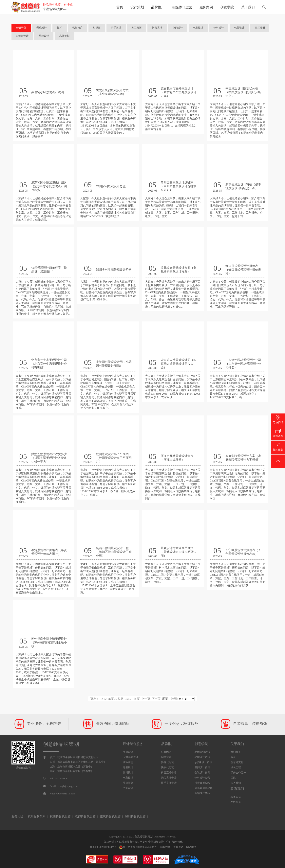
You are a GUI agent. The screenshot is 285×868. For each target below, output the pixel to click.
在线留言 (236, 802)
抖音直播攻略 (202, 783)
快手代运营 (168, 767)
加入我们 (236, 783)
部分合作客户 (238, 773)
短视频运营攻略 (204, 788)
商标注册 (260, 28)
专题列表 (179, 847)
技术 (60, 28)
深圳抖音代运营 (135, 816)
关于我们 (248, 7)
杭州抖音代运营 (60, 816)
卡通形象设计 (131, 757)
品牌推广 (158, 7)
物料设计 (219, 28)
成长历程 (236, 767)
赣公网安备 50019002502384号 (138, 847)
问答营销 (166, 757)
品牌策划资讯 (202, 752)
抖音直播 (157, 28)
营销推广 (78, 28)
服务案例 (206, 7)
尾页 (165, 699)
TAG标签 (165, 847)
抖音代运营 (168, 762)
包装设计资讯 (202, 773)
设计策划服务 (133, 744)
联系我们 (237, 789)
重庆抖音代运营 (110, 816)
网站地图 (191, 847)
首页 (120, 7)
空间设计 (178, 28)
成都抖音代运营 (85, 816)
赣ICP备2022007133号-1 (103, 847)
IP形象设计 (22, 36)
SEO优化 (166, 752)
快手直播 (116, 28)
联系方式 (236, 797)
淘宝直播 (137, 28)
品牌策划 (64, 36)
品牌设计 (44, 36)
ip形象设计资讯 (203, 762)
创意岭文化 (237, 762)
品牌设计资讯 (202, 757)
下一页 (156, 699)
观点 (233, 757)
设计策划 (137, 7)
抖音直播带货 (169, 773)
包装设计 (239, 28)
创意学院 (227, 7)
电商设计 (198, 28)
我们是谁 (236, 752)
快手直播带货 (169, 783)
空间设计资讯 (202, 767)
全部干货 (21, 28)
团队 (233, 778)
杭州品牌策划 (37, 816)
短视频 (97, 28)
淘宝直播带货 (169, 778)
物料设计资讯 (202, 778)
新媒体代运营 (182, 7)
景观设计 (42, 28)
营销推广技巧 (202, 793)
